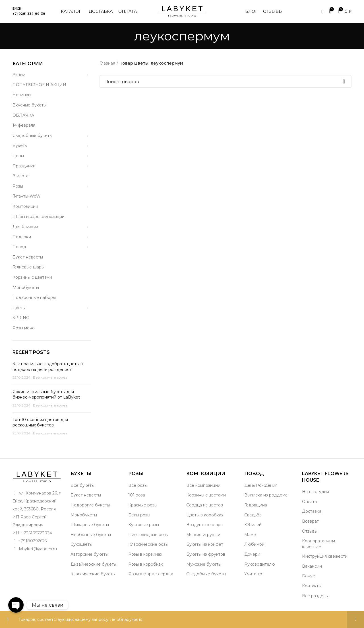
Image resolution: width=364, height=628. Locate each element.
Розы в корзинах (145, 554)
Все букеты (82, 485)
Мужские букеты (204, 564)
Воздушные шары (205, 525)
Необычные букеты (91, 535)
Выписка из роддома (266, 495)
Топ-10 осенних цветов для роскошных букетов (40, 422)
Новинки (22, 95)
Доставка (312, 511)
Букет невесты (28, 257)
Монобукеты (26, 288)
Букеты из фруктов (206, 554)
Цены (18, 156)
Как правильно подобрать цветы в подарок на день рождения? (48, 367)
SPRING (21, 318)
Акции (19, 75)
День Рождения (261, 485)
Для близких (25, 227)
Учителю (253, 574)
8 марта (20, 176)
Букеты (20, 145)
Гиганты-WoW (27, 196)
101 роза (137, 495)
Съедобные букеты (32, 136)
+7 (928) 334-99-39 (29, 14)
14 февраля (24, 125)
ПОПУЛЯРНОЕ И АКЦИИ (39, 85)
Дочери (252, 554)
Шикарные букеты (90, 525)
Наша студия (316, 492)
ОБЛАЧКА (23, 115)
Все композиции (203, 485)
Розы (18, 186)
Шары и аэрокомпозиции (39, 217)
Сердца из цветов (205, 505)
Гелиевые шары (28, 267)
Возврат (310, 521)
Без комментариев (50, 377)
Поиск (344, 81)
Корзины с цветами (32, 277)
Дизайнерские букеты (94, 564)
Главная (107, 63)
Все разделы (315, 596)
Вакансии (312, 566)
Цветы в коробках (205, 515)
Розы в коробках (145, 564)
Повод (19, 247)
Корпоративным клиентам (318, 544)
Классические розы (148, 544)
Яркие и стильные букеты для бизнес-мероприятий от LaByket (46, 395)
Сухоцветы (81, 544)
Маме (250, 535)
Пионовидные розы (148, 535)
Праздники (24, 166)
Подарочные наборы (34, 297)
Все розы (138, 485)
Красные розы (143, 505)
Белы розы (139, 515)
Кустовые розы (144, 525)
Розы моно (24, 328)
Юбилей (253, 525)
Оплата (309, 502)
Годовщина (256, 505)
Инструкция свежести (325, 556)
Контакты (312, 586)
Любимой (254, 544)
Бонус (308, 576)
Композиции (25, 206)
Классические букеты (93, 574)
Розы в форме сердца (151, 574)
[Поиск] (226, 81)
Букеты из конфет (205, 544)
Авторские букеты (89, 554)
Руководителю (260, 564)
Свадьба (253, 515)
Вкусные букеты (29, 105)
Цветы (19, 308)
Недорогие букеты (90, 505)
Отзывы (310, 531)
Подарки (22, 237)
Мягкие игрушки (203, 535)
